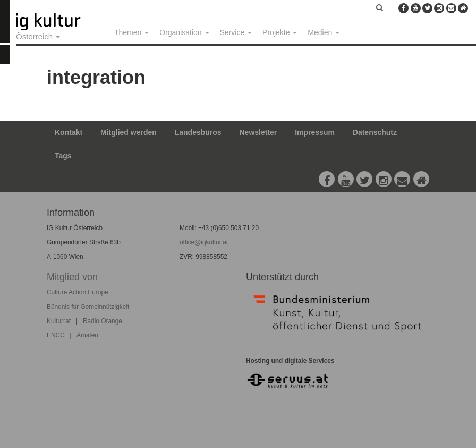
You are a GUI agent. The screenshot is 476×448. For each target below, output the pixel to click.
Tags (63, 156)
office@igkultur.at (204, 242)
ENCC (56, 335)
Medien (324, 32)
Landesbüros (198, 132)
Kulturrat (59, 321)
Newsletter (258, 132)
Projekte (280, 32)
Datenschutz (375, 132)
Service (236, 32)
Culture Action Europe (78, 292)
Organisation (184, 32)
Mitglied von (72, 277)
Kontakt (69, 132)
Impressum (315, 132)
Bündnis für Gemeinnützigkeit (88, 307)
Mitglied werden (129, 132)
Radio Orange (103, 321)
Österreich (38, 36)
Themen (131, 32)
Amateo (87, 335)
